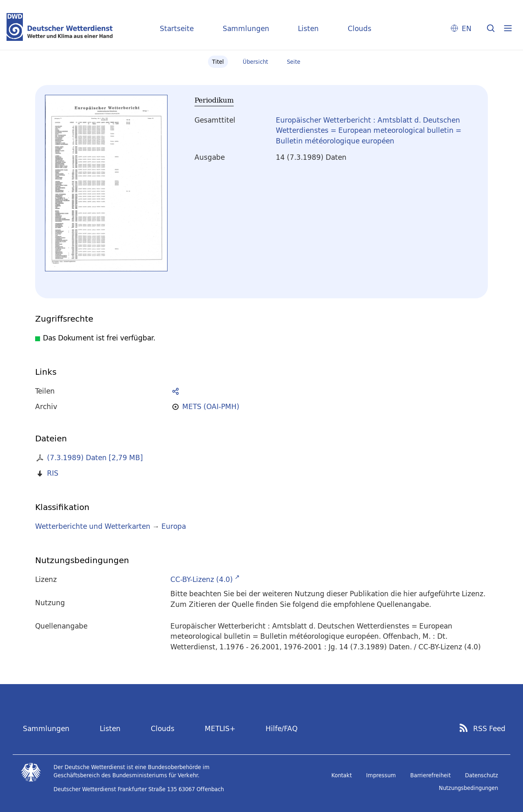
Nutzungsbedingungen (468, 788)
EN (467, 28)
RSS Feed (489, 729)
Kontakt (342, 775)
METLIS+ (220, 728)
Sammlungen (246, 28)
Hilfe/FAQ (282, 728)
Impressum (381, 775)
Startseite (177, 28)
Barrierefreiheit (430, 775)
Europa (174, 526)
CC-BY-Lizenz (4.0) (202, 579)
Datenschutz (482, 775)
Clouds (360, 28)
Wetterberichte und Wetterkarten (93, 526)
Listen (308, 28)
